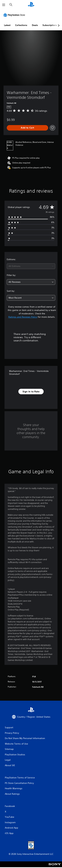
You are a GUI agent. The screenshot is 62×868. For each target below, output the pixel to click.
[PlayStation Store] (15, 15)
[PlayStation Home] (31, 5)
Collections (21, 25)
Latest (7, 25)
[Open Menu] (4, 5)
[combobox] (31, 266)
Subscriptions (50, 25)
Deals (35, 25)
